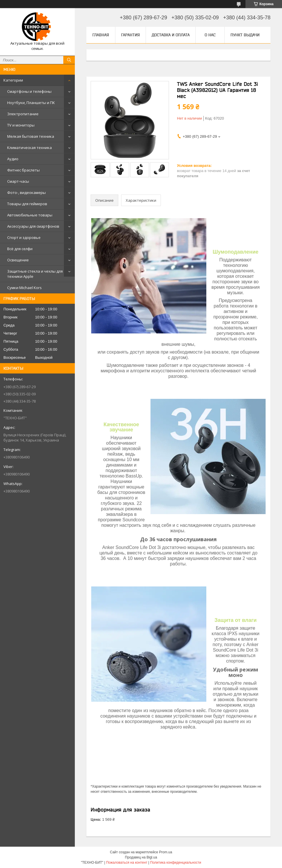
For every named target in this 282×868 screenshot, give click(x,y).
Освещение (18, 260)
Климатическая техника (29, 148)
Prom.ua (166, 852)
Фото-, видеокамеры (26, 193)
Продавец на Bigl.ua (141, 857)
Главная (101, 35)
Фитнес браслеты (23, 170)
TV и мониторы (21, 125)
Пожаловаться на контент (127, 863)
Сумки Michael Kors (24, 288)
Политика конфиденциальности (176, 863)
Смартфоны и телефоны (29, 91)
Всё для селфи (20, 249)
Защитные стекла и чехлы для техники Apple (35, 274)
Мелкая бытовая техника (31, 136)
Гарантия (130, 35)
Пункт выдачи (245, 35)
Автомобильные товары (30, 215)
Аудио (13, 159)
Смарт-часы (18, 181)
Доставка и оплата (171, 35)
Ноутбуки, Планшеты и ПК (31, 103)
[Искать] (69, 60)
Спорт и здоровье (24, 237)
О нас (210, 35)
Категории (13, 80)
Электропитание (23, 114)
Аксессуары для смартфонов (33, 226)
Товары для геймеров (27, 204)
